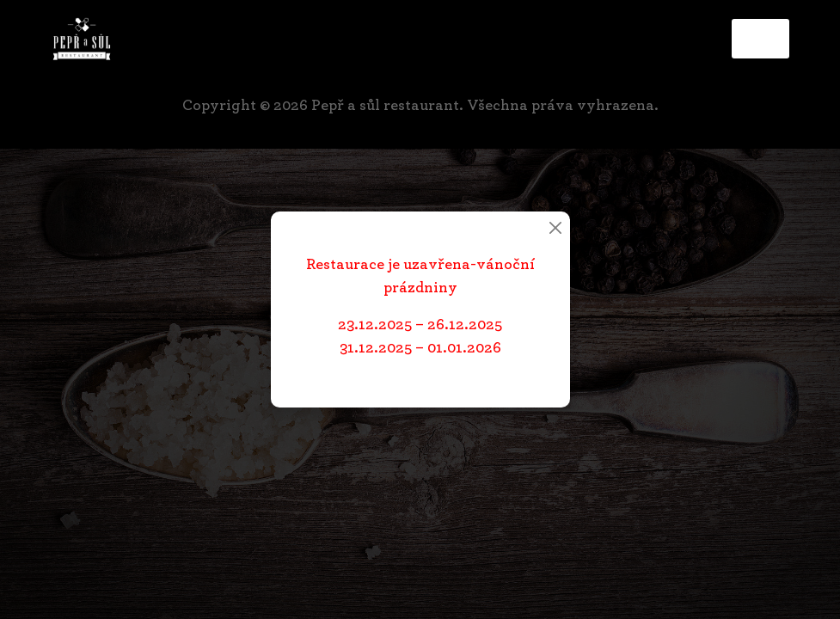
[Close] (556, 227)
